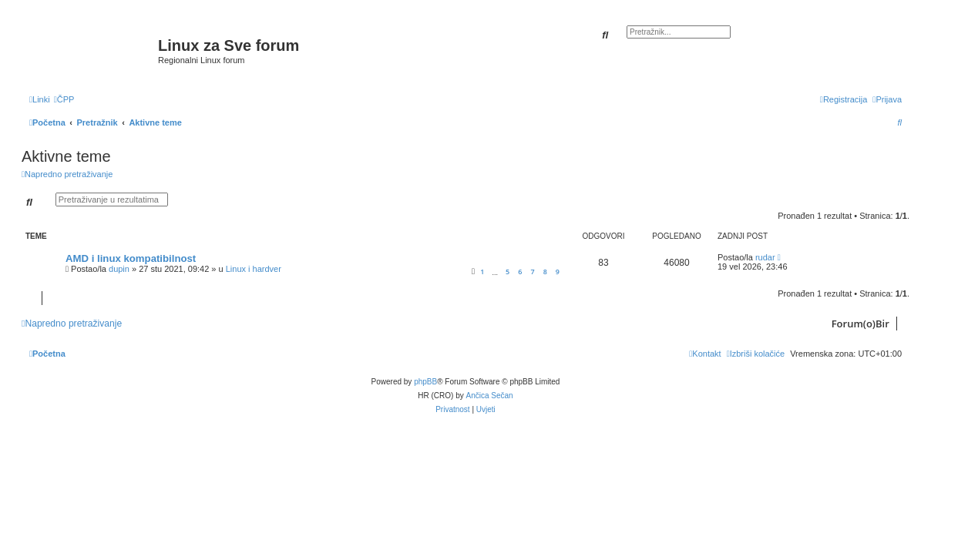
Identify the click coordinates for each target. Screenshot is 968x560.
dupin (119, 269)
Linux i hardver (254, 269)
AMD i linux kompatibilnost (131, 258)
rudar (765, 257)
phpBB (425, 382)
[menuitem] (64, 99)
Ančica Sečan (490, 396)
